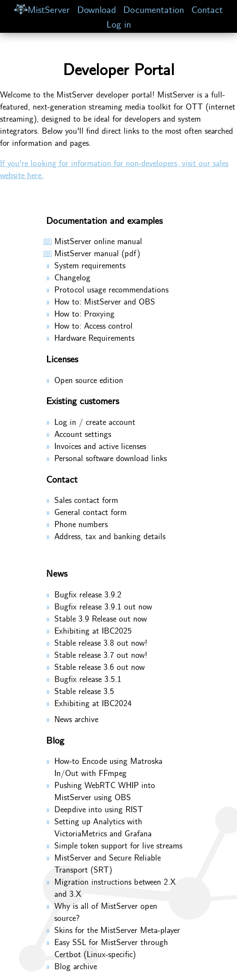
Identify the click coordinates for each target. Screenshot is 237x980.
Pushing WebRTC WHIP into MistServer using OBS (105, 791)
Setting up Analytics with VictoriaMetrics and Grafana (103, 827)
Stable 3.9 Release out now (101, 618)
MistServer (42, 9)
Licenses (62, 358)
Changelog (72, 277)
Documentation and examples (104, 220)
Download (97, 9)
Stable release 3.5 (84, 691)
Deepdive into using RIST (99, 809)
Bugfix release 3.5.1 (88, 678)
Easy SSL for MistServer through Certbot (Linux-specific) (111, 948)
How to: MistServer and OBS (105, 301)
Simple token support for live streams (118, 845)
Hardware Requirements (94, 337)
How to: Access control (94, 325)
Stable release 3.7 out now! (101, 654)
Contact (207, 9)
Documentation (154, 9)
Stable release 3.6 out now (100, 666)
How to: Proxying (84, 313)
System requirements (90, 265)
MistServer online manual (98, 241)
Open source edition (89, 380)
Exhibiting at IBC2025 (93, 630)
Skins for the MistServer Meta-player (117, 930)
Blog (55, 740)
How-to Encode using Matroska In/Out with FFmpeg (108, 766)
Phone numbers (81, 524)
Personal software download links (111, 458)
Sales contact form (86, 499)
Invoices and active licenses (100, 446)
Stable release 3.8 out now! (101, 642)
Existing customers (83, 400)
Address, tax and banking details (110, 536)
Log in (119, 24)
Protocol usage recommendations (111, 289)
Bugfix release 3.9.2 (88, 594)
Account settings (83, 433)
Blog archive (76, 966)
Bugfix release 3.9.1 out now (103, 606)
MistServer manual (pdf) (97, 253)
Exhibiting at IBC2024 (93, 703)
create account (111, 421)
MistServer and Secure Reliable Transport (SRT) (108, 863)
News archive (76, 719)
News (57, 573)
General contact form (90, 512)
